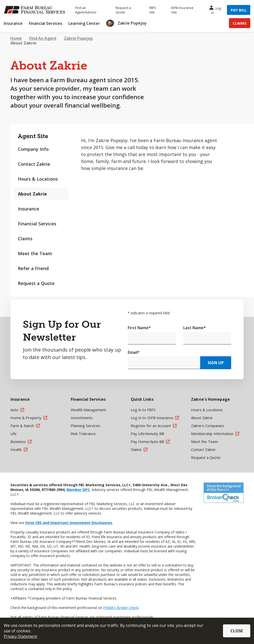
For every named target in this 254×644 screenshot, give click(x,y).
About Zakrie (32, 194)
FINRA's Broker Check (121, 608)
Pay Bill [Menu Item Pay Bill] (239, 10)
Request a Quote (36, 283)
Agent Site (33, 136)
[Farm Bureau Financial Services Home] (34, 10)
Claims (25, 239)
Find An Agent (43, 38)
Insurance (29, 209)
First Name (139, 328)
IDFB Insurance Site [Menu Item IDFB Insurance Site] (182, 10)
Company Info (33, 149)
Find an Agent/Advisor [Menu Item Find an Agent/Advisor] (86, 10)
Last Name (195, 328)
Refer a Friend (33, 268)
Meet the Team (35, 253)
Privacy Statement (20, 636)
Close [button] (237, 631)
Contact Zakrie (34, 164)
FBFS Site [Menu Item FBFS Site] (153, 10)
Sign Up (216, 363)
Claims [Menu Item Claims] (240, 23)
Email (134, 352)
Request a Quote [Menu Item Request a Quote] (123, 10)
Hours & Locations (38, 179)
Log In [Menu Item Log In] (216, 10)
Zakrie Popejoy (79, 38)
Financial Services (37, 224)
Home (16, 38)
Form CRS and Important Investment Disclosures (69, 523)
